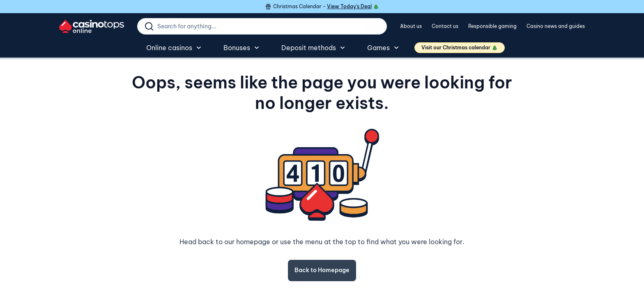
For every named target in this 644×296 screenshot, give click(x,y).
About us (411, 26)
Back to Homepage (322, 270)
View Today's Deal (349, 6)
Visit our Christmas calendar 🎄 (460, 47)
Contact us (445, 26)
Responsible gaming (492, 26)
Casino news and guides (556, 26)
